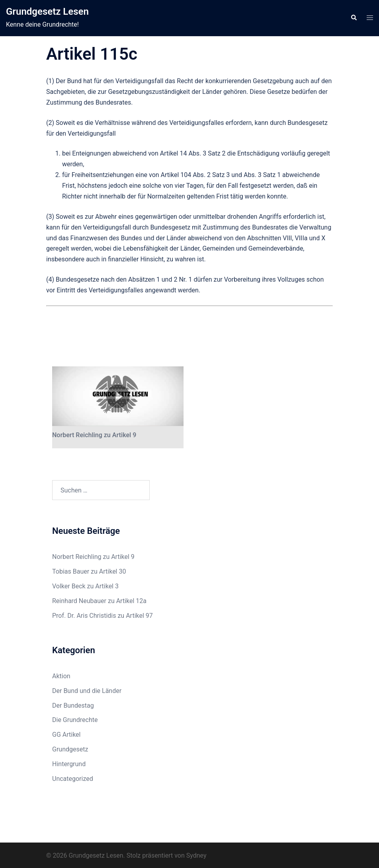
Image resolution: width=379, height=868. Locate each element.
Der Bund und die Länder (87, 691)
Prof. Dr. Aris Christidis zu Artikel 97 (103, 616)
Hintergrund (69, 764)
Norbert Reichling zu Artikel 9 (94, 435)
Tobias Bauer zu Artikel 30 (89, 571)
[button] (354, 18)
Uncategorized (73, 779)
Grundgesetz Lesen (47, 12)
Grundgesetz (70, 749)
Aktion (61, 676)
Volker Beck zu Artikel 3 (85, 586)
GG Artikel (66, 735)
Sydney (196, 855)
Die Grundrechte (75, 720)
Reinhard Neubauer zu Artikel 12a (99, 601)
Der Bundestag (73, 705)
